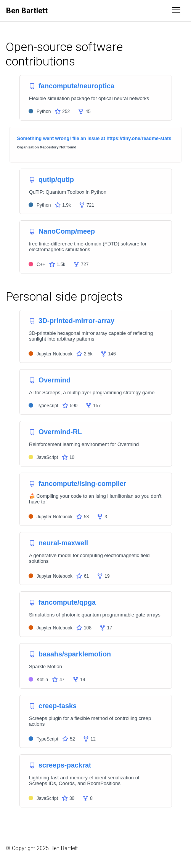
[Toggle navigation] (176, 11)
